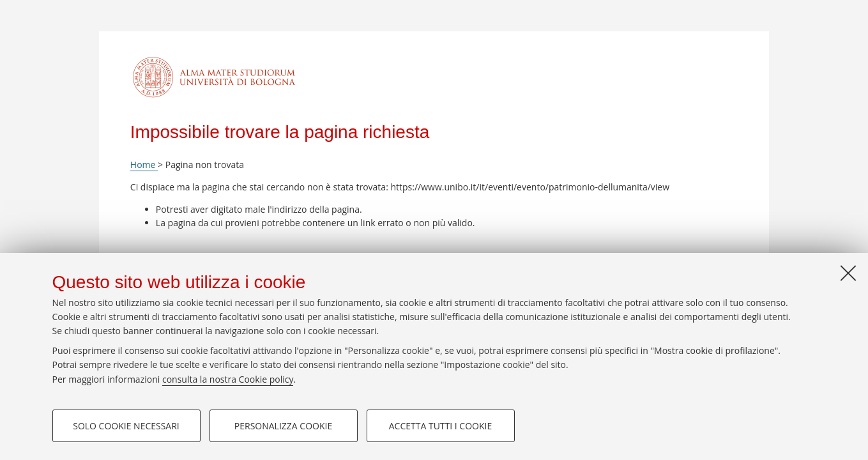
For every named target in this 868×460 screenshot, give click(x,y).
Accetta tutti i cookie (440, 426)
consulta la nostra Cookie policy (228, 379)
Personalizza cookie (283, 426)
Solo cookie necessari (126, 426)
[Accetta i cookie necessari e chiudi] (848, 273)
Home (144, 165)
